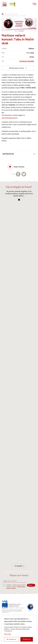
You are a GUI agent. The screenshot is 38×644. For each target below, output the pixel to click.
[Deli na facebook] (18, 174)
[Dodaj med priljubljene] (16, 167)
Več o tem (7, 634)
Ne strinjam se (11, 639)
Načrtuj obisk (8, 14)
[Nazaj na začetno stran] (4, 4)
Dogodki (15, 14)
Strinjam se (27, 639)
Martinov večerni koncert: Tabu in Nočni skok (14, 16)
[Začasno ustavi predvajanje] (19, 200)
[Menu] (34, 4)
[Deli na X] (24, 174)
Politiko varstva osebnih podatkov (16, 587)
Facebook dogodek (27, 61)
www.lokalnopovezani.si (10, 118)
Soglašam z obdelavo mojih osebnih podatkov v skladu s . (16, 587)
